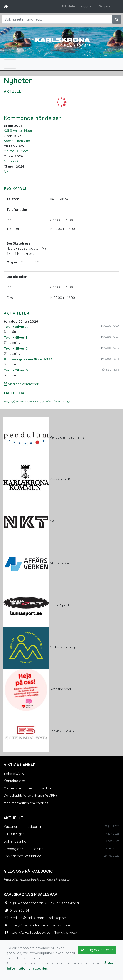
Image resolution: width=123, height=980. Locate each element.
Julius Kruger (14, 834)
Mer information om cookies (26, 803)
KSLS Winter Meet (18, 131)
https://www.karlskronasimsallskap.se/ (41, 925)
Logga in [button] (87, 6)
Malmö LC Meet (16, 151)
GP (6, 171)
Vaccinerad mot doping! (23, 827)
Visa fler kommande (22, 384)
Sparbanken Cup (17, 141)
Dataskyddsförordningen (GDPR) (30, 795)
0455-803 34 (19, 910)
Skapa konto (108, 6)
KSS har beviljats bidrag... (24, 856)
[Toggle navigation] (10, 64)
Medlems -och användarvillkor (28, 788)
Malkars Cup (14, 161)
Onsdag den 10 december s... (27, 849)
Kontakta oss (14, 781)
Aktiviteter (69, 6)
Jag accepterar (97, 950)
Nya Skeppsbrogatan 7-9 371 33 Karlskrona (44, 903)
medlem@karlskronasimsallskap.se (38, 918)
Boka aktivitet (15, 773)
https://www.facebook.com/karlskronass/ (37, 401)
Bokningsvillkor (16, 841)
